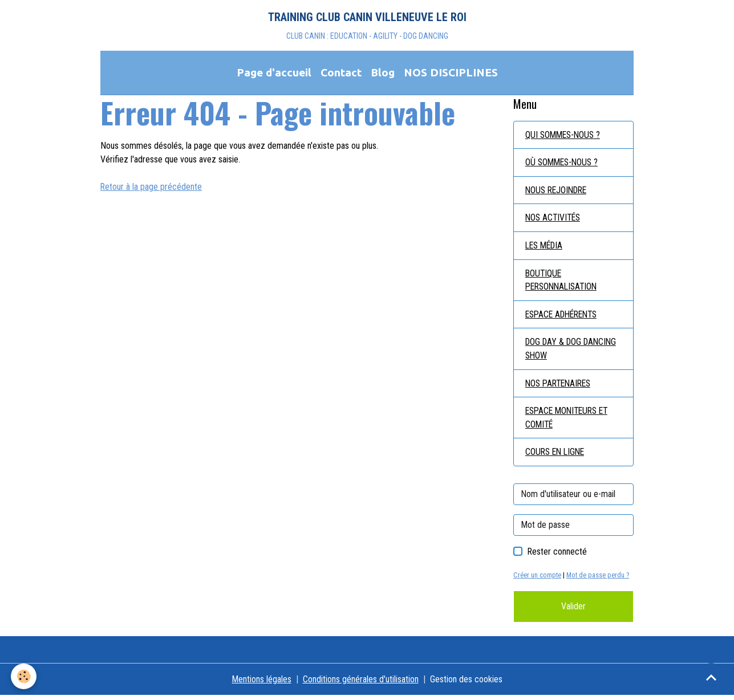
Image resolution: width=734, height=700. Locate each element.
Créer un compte (537, 579)
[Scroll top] (711, 677)
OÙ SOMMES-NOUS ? (563, 164)
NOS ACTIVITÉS (554, 220)
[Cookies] (24, 676)
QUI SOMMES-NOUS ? (565, 136)
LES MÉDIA (546, 248)
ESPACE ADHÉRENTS (565, 317)
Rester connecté (557, 556)
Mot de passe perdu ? (598, 579)
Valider (573, 611)
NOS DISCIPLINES (451, 74)
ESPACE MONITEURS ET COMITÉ (570, 422)
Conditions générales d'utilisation (361, 684)
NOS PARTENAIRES (561, 387)
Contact (341, 74)
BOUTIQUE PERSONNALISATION (564, 282)
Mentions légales (261, 684)
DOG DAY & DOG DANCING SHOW (573, 352)
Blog (383, 74)
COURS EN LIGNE (557, 456)
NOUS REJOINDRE (558, 192)
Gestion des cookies (466, 684)
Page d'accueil (274, 74)
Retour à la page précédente (151, 188)
